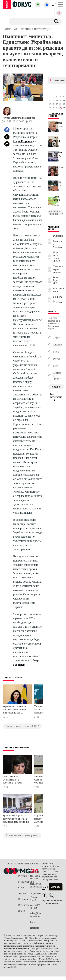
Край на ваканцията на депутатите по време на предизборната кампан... (58, 154)
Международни (24, 882)
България (23, 870)
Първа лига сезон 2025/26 (57, 257)
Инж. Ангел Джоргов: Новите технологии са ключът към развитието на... (58, 139)
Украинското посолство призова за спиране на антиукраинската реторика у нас (15, 710)
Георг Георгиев (23, 141)
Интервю (23, 899)
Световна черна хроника (58, 269)
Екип (33, 922)
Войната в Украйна (57, 300)
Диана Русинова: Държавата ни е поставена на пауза (12, 780)
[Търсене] (29, 21)
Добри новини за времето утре (58, 198)
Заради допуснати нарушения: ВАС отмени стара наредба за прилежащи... (58, 184)
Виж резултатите (56, 397)
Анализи (23, 893)
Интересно (24, 905)
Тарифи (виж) (34, 899)
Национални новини (55, 115)
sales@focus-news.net (36, 915)
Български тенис (58, 290)
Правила (35, 928)
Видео (22, 911)
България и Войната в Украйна (58, 241)
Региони (23, 876)
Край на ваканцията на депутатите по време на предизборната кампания (16, 819)
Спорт (22, 888)
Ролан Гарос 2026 (56, 280)
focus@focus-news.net (36, 885)
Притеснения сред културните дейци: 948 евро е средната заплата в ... (58, 169)
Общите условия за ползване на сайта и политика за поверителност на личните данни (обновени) (29, 946)
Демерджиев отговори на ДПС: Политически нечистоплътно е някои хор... (58, 125)
